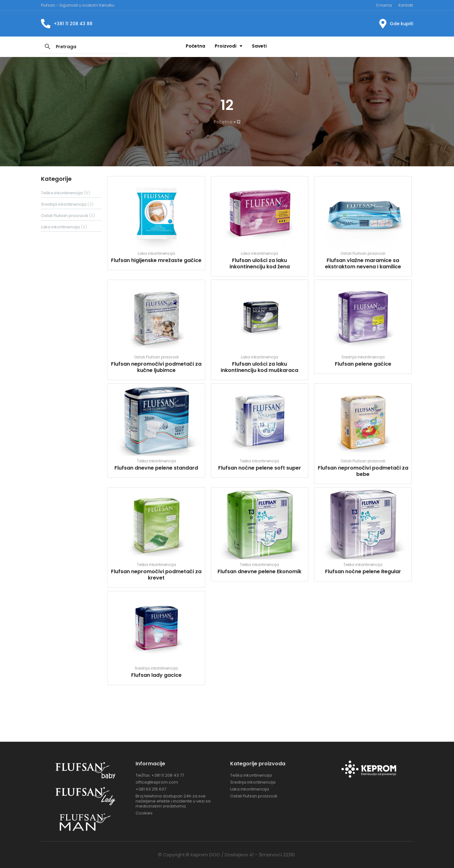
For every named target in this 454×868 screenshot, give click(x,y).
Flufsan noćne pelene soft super (260, 468)
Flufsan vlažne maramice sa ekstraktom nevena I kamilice (363, 263)
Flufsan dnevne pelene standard (156, 468)
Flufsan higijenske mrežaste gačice (156, 260)
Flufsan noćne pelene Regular (363, 571)
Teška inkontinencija (156, 461)
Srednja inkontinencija (363, 357)
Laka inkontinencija (156, 253)
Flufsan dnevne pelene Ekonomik (259, 571)
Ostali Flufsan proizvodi (363, 253)
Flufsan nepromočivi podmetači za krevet (156, 575)
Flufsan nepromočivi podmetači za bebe (363, 471)
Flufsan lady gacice (156, 675)
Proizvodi (229, 46)
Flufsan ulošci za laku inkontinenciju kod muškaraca (259, 367)
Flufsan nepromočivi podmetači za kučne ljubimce (156, 367)
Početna (195, 46)
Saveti (259, 46)
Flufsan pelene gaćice (363, 364)
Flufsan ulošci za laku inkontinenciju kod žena (260, 263)
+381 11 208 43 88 (73, 24)
